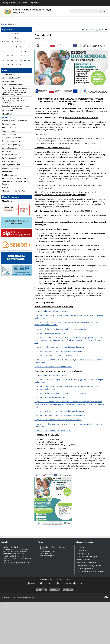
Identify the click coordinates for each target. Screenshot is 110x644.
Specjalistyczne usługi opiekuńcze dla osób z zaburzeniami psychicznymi (16, 149)
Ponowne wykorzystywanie (86, 603)
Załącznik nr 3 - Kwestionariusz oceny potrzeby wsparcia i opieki (60, 370)
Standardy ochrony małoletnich (15, 161)
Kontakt (5, 228)
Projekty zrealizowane (11, 205)
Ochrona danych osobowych (87, 597)
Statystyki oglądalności (85, 609)
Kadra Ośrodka (8, 122)
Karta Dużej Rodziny (10, 202)
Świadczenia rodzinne (11, 195)
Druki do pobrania (10, 216)
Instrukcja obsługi (83, 594)
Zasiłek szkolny (8, 192)
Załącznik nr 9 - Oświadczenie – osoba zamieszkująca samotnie (60, 392)
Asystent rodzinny (9, 171)
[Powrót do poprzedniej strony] (106, 70)
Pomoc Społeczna (9, 175)
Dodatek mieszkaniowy (11, 182)
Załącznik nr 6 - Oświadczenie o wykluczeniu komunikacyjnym (59, 387)
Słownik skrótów (83, 591)
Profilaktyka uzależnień (12, 199)
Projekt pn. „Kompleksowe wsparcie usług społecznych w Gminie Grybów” (14, 141)
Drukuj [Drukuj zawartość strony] (99, 70)
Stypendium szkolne (10, 188)
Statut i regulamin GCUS (12, 118)
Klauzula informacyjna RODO (14, 231)
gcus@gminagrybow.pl (48, 314)
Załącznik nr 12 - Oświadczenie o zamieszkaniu (53, 407)
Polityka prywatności (84, 600)
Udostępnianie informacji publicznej (89, 606)
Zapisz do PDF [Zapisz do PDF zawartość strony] (88, 70)
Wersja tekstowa (34, 3)
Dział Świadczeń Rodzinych (13, 125)
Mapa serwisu (23, 3)
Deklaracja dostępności (9, 3)
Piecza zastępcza (9, 168)
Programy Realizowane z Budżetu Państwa (16, 224)
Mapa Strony (7, 242)
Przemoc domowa (9, 165)
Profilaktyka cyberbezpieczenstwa (16, 219)
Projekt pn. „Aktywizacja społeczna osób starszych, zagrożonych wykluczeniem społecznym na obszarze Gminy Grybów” (16, 132)
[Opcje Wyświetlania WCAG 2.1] (105, 11)
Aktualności (7, 158)
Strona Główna (8, 115)
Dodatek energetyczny (11, 185)
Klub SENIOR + (8, 154)
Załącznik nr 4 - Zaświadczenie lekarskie (50, 374)
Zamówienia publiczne (11, 209)
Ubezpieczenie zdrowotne (13, 178)
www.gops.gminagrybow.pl (59, 281)
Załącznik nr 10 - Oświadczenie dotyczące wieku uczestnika (58, 396)
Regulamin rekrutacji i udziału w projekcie (51, 352)
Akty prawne (7, 212)
